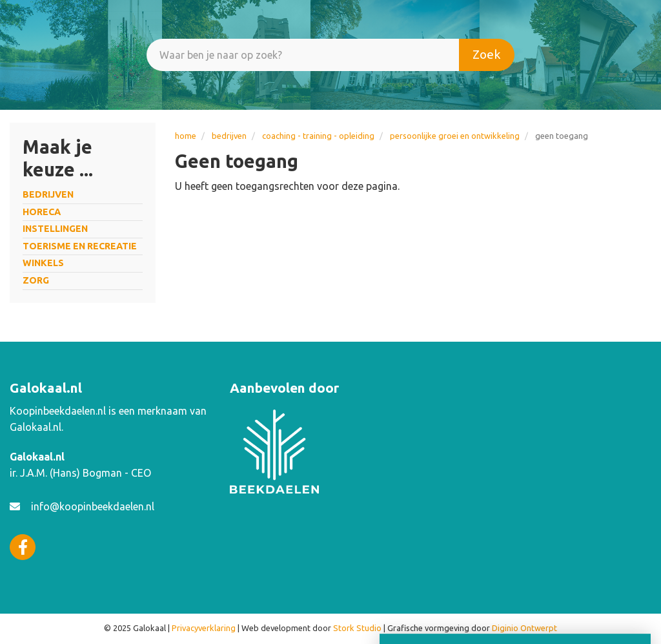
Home (186, 136)
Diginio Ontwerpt (524, 628)
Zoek (487, 54)
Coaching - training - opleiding (318, 136)
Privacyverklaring (204, 628)
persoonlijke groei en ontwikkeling (455, 136)
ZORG (36, 280)
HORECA (42, 212)
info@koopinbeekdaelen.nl (93, 506)
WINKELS (43, 263)
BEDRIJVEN (229, 136)
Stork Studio (357, 628)
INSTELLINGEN (55, 229)
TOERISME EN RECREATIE (80, 246)
